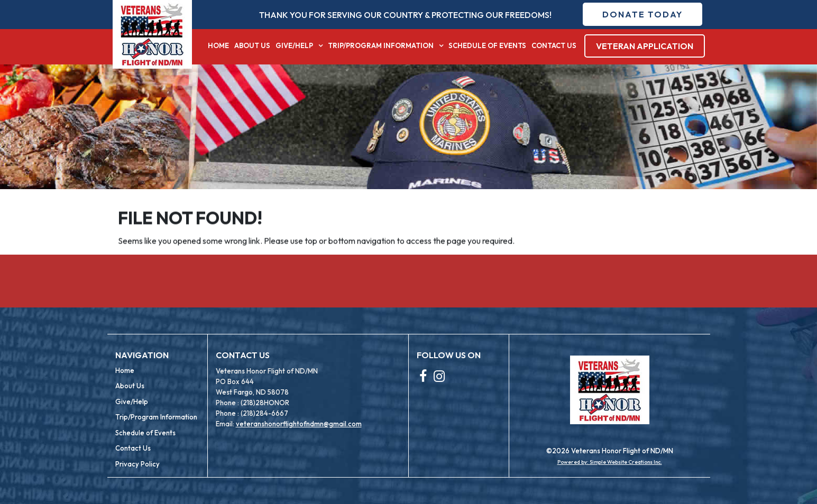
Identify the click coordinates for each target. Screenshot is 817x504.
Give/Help (294, 45)
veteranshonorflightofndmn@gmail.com (299, 424)
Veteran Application (645, 46)
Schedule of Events (487, 45)
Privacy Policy (137, 464)
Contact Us (554, 45)
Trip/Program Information (381, 45)
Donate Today (642, 14)
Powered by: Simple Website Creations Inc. (610, 462)
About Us (252, 45)
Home (218, 45)
